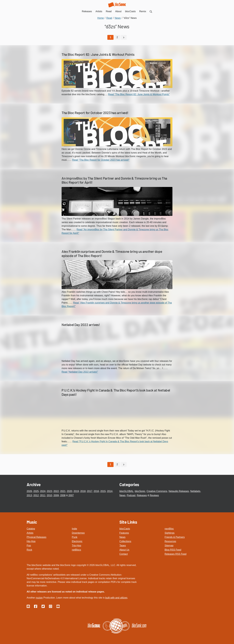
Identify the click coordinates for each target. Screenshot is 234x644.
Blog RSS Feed (173, 550)
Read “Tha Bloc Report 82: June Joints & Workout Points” (139, 94)
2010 (49, 495)
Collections (125, 541)
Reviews (154, 495)
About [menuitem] (118, 11)
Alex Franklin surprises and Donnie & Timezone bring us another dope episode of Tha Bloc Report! (112, 253)
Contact (124, 554)
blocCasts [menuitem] (130, 11)
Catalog (31, 529)
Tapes (123, 545)
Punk (75, 537)
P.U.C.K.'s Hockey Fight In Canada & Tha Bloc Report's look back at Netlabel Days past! (116, 392)
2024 (43, 491)
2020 (70, 491)
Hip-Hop (31, 541)
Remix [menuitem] (143, 11)
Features (124, 533)
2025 (36, 491)
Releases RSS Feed (175, 554)
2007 (71, 495)
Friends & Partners (175, 537)
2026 (29, 491)
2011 (43, 495)
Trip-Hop (76, 545)
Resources (170, 541)
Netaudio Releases (179, 491)
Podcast (131, 495)
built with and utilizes (116, 598)
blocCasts (125, 529)
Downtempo (78, 533)
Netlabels (195, 491)
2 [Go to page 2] (117, 37)
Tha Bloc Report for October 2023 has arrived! (95, 113)
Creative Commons (157, 491)
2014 (110, 491)
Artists (30, 533)
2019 (76, 491)
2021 (63, 491)
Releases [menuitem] (87, 11)
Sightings (170, 533)
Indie (74, 529)
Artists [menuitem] (99, 11)
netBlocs (76, 550)
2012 (36, 495)
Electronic (77, 541)
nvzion (39, 598)
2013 (29, 495)
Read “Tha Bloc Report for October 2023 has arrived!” (101, 160)
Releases (142, 495)
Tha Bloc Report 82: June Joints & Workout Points (98, 54)
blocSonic (140, 491)
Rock (29, 550)
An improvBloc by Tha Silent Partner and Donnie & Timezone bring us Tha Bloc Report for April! (114, 180)
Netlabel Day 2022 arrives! (81, 325)
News (122, 495)
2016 (96, 491)
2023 (49, 491)
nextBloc (169, 529)
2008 (63, 495)
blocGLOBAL (126, 491)
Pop (29, 545)
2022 (56, 491)
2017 (90, 491)
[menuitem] (151, 11)
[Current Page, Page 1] (110, 37)
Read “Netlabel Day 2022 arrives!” (80, 372)
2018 (83, 491)
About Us (124, 550)
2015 (103, 491)
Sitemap (169, 545)
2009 (56, 495)
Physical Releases (37, 537)
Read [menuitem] (109, 11)
